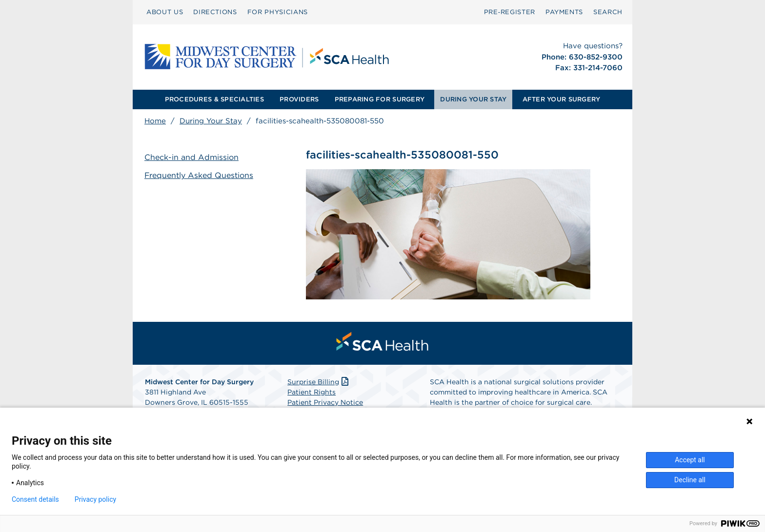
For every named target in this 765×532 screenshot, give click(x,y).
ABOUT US (165, 12)
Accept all (690, 460)
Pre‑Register (510, 12)
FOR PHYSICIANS (278, 12)
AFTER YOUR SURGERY (562, 99)
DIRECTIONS (215, 12)
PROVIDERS (299, 99)
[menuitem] (165, 12)
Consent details (35, 499)
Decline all (690, 480)
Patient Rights (312, 392)
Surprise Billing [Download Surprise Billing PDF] (319, 382)
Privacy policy (95, 499)
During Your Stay (211, 121)
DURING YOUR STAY (473, 99)
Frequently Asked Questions (199, 175)
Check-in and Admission (191, 157)
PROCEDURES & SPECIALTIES (214, 99)
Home (155, 121)
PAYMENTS (564, 12)
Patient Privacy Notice (325, 402)
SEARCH (608, 12)
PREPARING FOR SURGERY (380, 99)
